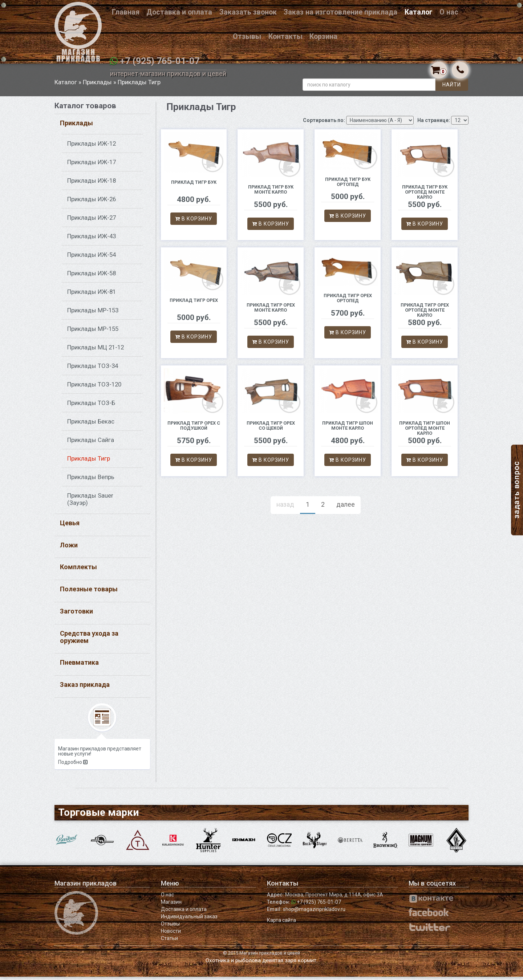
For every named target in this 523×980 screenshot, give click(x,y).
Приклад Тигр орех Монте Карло (271, 311)
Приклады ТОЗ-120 (94, 388)
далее (346, 508)
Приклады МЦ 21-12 (96, 351)
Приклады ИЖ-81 (92, 295)
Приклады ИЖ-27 (92, 221)
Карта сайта (281, 923)
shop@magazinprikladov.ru (314, 912)
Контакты (285, 37)
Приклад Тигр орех (194, 303)
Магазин (171, 905)
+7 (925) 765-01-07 (160, 61)
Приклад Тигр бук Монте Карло (271, 193)
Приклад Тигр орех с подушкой (194, 429)
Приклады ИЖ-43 (92, 239)
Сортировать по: (324, 123)
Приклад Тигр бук (194, 185)
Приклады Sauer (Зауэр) (90, 502)
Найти (452, 88)
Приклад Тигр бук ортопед (348, 185)
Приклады (97, 85)
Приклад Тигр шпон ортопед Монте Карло (425, 432)
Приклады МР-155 (93, 332)
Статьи (169, 941)
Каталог (419, 12)
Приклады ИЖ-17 (92, 165)
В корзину (194, 222)
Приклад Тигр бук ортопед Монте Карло (425, 196)
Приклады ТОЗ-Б (91, 406)
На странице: (434, 123)
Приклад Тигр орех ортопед (348, 302)
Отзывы (247, 37)
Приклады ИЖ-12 (92, 147)
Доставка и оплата (179, 12)
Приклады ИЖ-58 (92, 276)
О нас (449, 12)
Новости (171, 934)
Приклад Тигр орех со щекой (271, 429)
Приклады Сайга (91, 443)
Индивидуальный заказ (189, 920)
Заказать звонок (248, 12)
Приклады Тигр (89, 462)
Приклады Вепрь (91, 480)
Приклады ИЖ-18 (92, 184)
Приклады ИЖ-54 (92, 258)
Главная (126, 12)
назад (285, 508)
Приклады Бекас (91, 425)
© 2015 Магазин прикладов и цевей (261, 956)
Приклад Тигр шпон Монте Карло (348, 429)
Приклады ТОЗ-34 (93, 369)
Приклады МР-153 (93, 313)
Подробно (73, 766)
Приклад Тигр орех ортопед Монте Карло (425, 314)
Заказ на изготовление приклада (340, 12)
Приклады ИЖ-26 (92, 202)
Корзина (323, 37)
